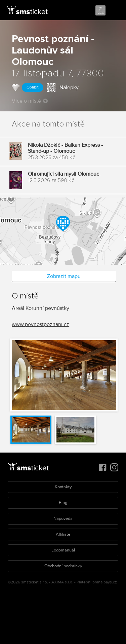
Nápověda (63, 518)
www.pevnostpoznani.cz (40, 324)
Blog (63, 503)
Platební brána (90, 582)
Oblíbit (33, 87)
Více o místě (30, 101)
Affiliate (63, 534)
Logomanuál (63, 550)
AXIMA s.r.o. (62, 582)
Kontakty (63, 487)
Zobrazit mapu (64, 276)
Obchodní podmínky (63, 566)
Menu (115, 11)
